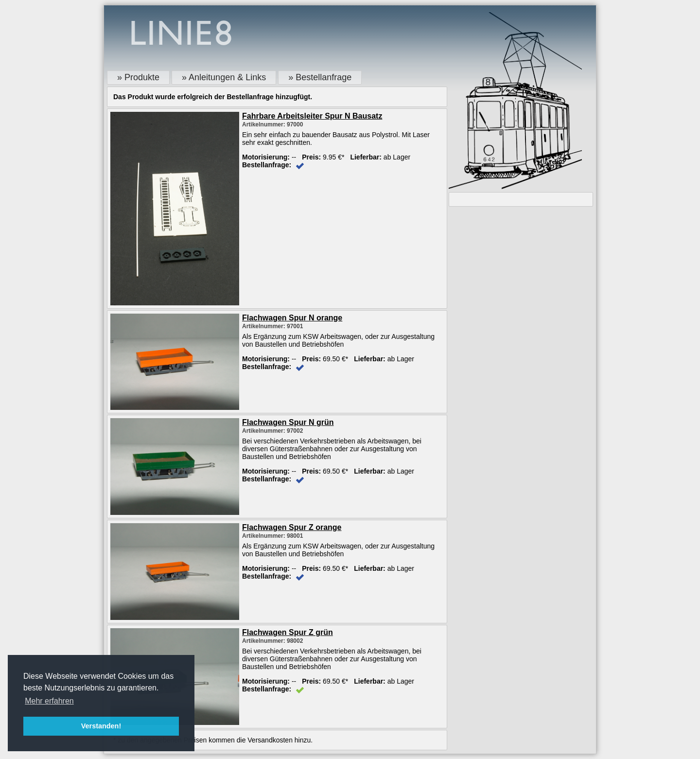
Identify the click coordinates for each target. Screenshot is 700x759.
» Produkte (138, 77)
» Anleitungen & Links (224, 77)
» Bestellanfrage (320, 77)
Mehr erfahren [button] (49, 701)
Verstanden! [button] (101, 726)
